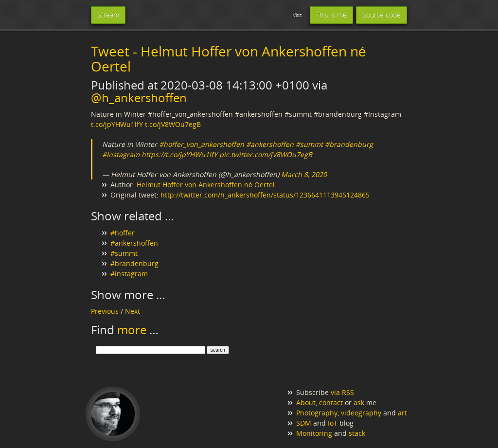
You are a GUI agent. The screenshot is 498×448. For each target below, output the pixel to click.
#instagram (129, 274)
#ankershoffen (270, 144)
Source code (382, 15)
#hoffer (123, 233)
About (306, 403)
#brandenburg (349, 144)
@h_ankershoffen (139, 98)
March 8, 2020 (304, 174)
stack (357, 433)
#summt (309, 144)
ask (359, 403)
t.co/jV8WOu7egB (173, 124)
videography (361, 413)
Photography (317, 413)
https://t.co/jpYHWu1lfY (179, 154)
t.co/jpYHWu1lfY (117, 124)
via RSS (342, 392)
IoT (333, 423)
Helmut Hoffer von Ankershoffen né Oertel (206, 185)
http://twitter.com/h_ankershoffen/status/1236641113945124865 (265, 195)
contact (331, 403)
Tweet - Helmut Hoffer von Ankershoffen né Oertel (229, 59)
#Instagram (121, 154)
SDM (304, 423)
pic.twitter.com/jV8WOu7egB (266, 154)
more (132, 330)
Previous (105, 311)
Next (133, 311)
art (402, 413)
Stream (108, 15)
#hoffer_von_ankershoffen (202, 144)
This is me (331, 15)
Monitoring (314, 433)
